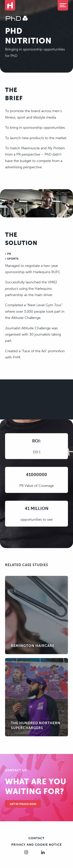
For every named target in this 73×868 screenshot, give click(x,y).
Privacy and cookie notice (36, 845)
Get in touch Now (23, 804)
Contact (36, 838)
